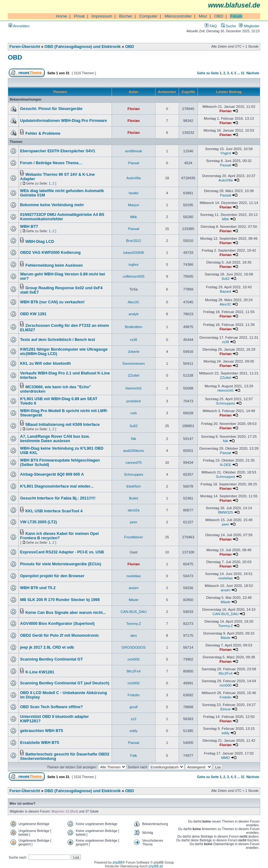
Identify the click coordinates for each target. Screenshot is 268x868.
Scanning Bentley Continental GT (51, 659)
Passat (134, 163)
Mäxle (134, 600)
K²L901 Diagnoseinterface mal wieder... (57, 486)
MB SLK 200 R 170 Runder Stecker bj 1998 (60, 600)
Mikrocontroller (178, 16)
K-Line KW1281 (40, 672)
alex (134, 635)
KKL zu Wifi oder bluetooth (45, 363)
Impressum (102, 16)
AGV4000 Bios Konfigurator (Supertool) (57, 624)
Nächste (253, 73)
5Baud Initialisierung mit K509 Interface (63, 425)
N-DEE (225, 465)
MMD (226, 758)
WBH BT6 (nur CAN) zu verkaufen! (52, 302)
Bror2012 (134, 241)
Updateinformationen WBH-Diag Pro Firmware (63, 121)
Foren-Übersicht (25, 47)
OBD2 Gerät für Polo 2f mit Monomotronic (60, 635)
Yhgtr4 (225, 153)
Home (61, 16)
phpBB (118, 862)
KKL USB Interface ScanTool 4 (54, 511)
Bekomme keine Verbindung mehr (52, 205)
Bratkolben (134, 327)
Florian (134, 109)
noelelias (134, 576)
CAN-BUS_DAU (134, 612)
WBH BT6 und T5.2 (38, 588)
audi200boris (134, 450)
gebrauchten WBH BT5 (42, 731)
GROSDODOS (134, 647)
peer (134, 522)
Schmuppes (226, 403)
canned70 (134, 462)
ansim (134, 588)
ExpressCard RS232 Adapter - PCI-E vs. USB (62, 552)
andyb (134, 314)
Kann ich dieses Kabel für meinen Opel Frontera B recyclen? (59, 536)
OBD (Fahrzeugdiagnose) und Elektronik (83, 47)
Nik (134, 439)
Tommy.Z (134, 623)
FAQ (211, 26)
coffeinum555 (134, 276)
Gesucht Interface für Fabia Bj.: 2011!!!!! (58, 498)
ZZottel (134, 375)
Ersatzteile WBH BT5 (39, 743)
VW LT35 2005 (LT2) (39, 522)
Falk (134, 755)
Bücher (126, 16)
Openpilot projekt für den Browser (52, 576)
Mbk (134, 217)
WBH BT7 (29, 227)
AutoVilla (134, 178)
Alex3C (133, 302)
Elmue (226, 709)
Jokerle (133, 351)
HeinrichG (134, 388)
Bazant (225, 291)
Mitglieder (249, 26)
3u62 (226, 278)
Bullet (134, 498)
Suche (229, 26)
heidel (134, 193)
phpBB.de (156, 866)
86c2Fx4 (134, 671)
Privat (79, 16)
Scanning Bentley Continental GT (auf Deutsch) (65, 683)
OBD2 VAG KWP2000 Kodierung (50, 253)
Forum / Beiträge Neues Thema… (51, 163)
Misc (203, 16)
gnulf (134, 707)
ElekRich (134, 486)
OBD (219, 16)
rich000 (134, 659)
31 (243, 73)
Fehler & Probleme (43, 133)
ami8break (134, 151)
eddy (134, 731)
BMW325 (226, 512)
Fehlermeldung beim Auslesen (54, 265)
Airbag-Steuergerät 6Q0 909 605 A (52, 474)
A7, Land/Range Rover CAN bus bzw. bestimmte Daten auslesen (55, 439)
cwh (134, 413)
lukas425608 (134, 252)
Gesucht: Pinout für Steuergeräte (51, 109)
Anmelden (19, 26)
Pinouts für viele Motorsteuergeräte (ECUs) (61, 564)
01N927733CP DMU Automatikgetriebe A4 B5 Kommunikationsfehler (62, 217)
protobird (134, 401)
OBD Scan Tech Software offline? (51, 707)
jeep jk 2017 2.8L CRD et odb (47, 647)
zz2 (134, 719)
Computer (148, 16)
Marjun (134, 205)
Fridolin (134, 695)
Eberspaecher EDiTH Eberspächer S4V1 (58, 151)
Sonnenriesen (134, 363)
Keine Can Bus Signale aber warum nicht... (66, 613)
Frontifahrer (134, 537)
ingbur (134, 264)
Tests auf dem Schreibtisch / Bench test (58, 340)
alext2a (133, 510)
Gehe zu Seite (208, 73)
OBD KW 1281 (33, 314)
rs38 (134, 340)
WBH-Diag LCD (40, 242)
